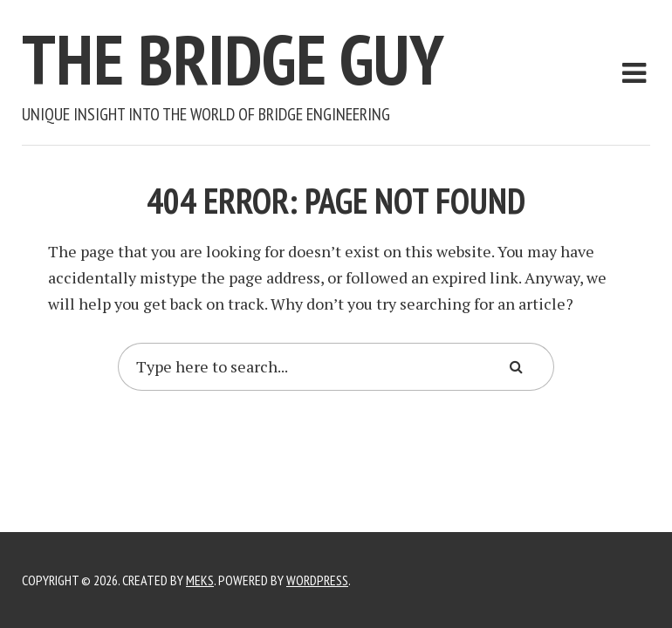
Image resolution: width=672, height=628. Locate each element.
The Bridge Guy (233, 59)
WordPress (317, 580)
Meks (200, 580)
